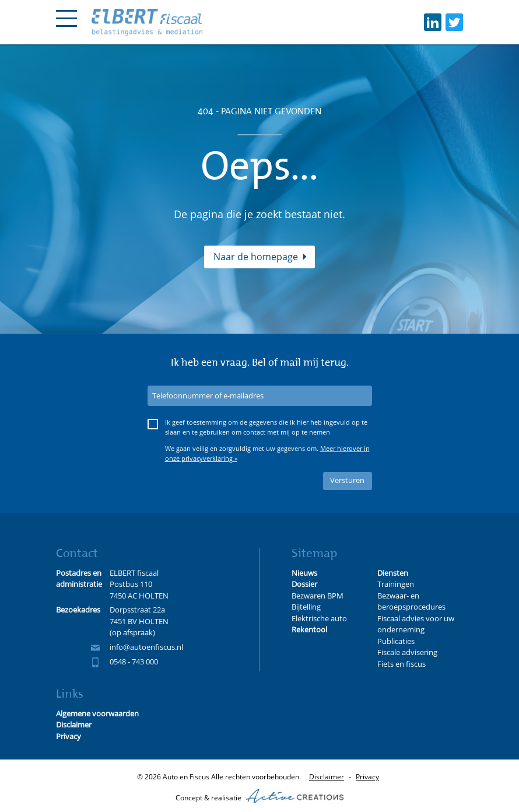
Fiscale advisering (407, 652)
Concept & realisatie (259, 796)
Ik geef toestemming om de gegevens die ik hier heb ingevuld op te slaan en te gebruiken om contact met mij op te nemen (266, 427)
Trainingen (396, 584)
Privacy (367, 776)
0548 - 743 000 (134, 661)
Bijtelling (306, 607)
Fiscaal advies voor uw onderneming (416, 624)
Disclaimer (327, 776)
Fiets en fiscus (401, 664)
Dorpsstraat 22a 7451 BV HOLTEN (139, 615)
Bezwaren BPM (318, 596)
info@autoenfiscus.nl (146, 647)
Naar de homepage (256, 256)
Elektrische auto (319, 618)
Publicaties (396, 641)
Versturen (347, 480)
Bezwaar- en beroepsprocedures (411, 601)
